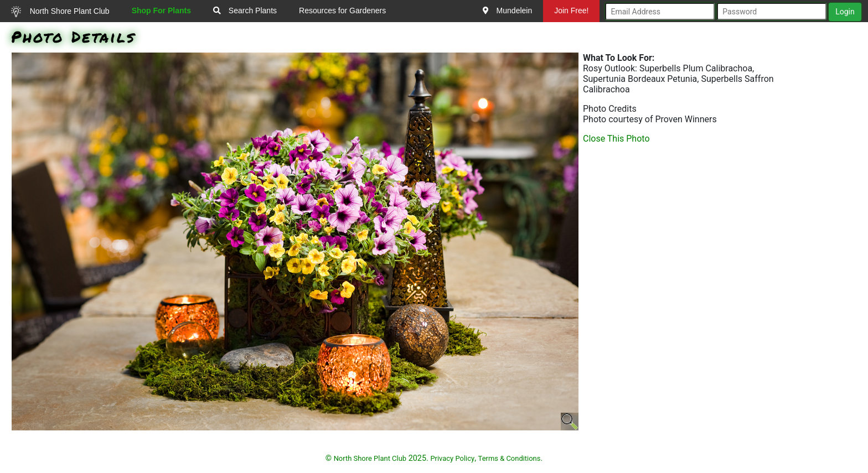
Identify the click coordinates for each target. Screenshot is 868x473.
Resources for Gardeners (342, 11)
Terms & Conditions (510, 458)
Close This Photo (616, 139)
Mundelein (508, 11)
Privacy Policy (452, 458)
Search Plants (245, 11)
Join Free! (571, 11)
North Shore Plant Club (60, 12)
